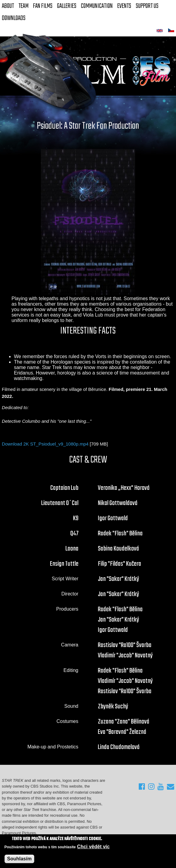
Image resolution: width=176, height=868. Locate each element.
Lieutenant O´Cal (60, 503)
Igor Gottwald (113, 518)
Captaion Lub (64, 488)
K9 (76, 518)
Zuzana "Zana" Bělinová (124, 722)
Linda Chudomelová (119, 747)
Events (124, 6)
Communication (97, 6)
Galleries (67, 6)
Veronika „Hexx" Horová (124, 488)
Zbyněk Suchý (113, 707)
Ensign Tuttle (64, 564)
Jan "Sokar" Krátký (118, 579)
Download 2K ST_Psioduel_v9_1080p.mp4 (45, 444)
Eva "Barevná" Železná (122, 732)
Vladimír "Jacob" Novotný (125, 656)
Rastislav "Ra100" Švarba (125, 645)
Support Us (147, 6)
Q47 (74, 534)
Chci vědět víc (93, 847)
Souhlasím (20, 859)
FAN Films (43, 6)
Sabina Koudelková (118, 549)
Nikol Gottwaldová (118, 503)
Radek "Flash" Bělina (120, 534)
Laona (72, 549)
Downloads (14, 18)
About (8, 6)
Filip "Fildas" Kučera (120, 564)
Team (23, 6)
